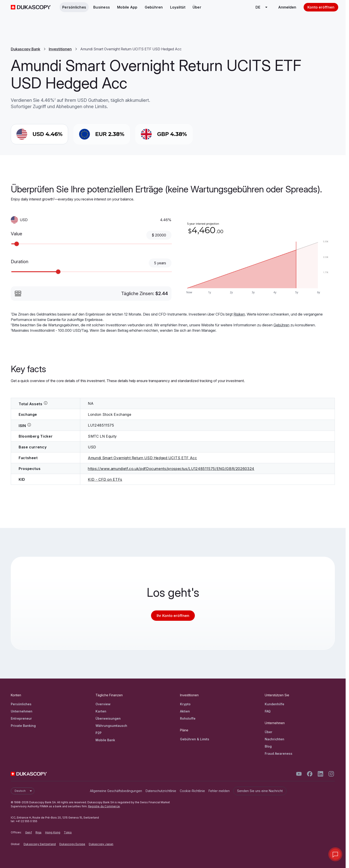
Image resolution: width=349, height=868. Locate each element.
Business (102, 7)
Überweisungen (108, 718)
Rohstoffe (188, 718)
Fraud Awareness (279, 753)
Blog (268, 746)
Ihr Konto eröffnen (173, 616)
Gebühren (154, 7)
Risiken (239, 314)
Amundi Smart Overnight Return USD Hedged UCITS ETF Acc (142, 458)
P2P (99, 733)
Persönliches (74, 7)
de (263, 7)
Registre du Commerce (104, 806)
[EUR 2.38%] (102, 134)
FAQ (268, 711)
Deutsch (24, 791)
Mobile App (127, 7)
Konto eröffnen (321, 7)
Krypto (185, 704)
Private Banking (23, 726)
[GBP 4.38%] (164, 134)
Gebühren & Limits (195, 739)
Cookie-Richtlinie (192, 791)
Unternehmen (22, 711)
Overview (103, 704)
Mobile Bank (105, 740)
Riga (39, 832)
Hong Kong (53, 832)
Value (17, 234)
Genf (29, 832)
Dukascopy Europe (72, 844)
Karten (101, 711)
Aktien (185, 711)
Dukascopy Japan (101, 844)
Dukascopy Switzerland (40, 844)
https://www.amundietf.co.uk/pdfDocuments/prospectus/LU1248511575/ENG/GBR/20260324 (171, 469)
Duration (20, 262)
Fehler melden (219, 791)
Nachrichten (275, 739)
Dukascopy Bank (26, 49)
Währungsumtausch (111, 726)
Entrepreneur (21, 718)
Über (197, 7)
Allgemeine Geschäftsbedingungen (116, 791)
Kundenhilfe (275, 704)
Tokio (68, 832)
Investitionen (60, 49)
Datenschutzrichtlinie (161, 791)
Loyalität (178, 7)
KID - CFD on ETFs (105, 479)
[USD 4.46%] (39, 134)
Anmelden (287, 7)
